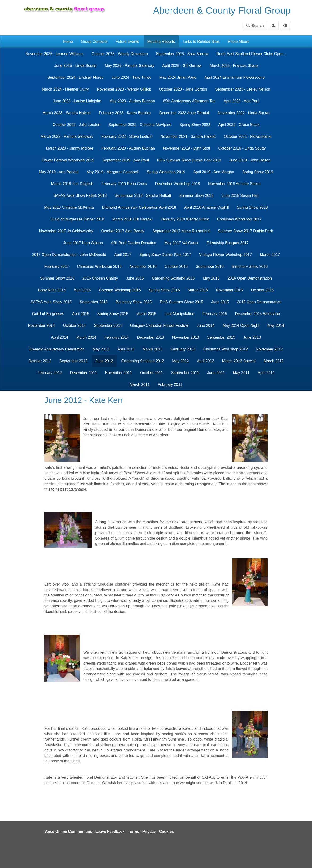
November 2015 (229, 290)
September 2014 (108, 326)
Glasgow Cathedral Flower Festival (159, 326)
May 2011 (241, 373)
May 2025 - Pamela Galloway (130, 66)
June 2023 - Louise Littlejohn (77, 101)
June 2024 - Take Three (131, 77)
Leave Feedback (110, 831)
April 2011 (266, 373)
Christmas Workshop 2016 (99, 266)
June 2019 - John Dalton (250, 160)
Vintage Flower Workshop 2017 (225, 255)
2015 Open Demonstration (259, 302)
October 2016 (176, 266)
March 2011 (140, 385)
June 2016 (135, 278)
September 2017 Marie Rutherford (181, 231)
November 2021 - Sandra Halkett (188, 136)
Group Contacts (94, 41)
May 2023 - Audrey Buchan (132, 101)
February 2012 (50, 373)
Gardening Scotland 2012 (143, 361)
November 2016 (143, 266)
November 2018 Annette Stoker (234, 184)
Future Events (127, 41)
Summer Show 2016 (57, 278)
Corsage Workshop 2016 (120, 290)
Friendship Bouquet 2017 (228, 243)
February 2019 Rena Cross (124, 184)
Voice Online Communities (68, 831)
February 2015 (215, 314)
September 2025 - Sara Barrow (182, 54)
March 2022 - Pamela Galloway (67, 136)
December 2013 (150, 337)
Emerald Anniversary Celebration (57, 349)
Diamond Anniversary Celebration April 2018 (139, 207)
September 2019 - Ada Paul (126, 160)
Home (68, 41)
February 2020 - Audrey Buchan (128, 148)
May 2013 (101, 349)
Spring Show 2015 (113, 314)
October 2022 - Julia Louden (77, 125)
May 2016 (211, 278)
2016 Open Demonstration (250, 278)
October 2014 (75, 326)
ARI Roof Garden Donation (134, 243)
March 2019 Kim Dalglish (72, 184)
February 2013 (183, 349)
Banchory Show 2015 (134, 302)
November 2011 (119, 373)
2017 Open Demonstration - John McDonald (69, 255)
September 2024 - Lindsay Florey (75, 77)
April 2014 (60, 337)
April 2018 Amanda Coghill (207, 207)
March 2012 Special (239, 361)
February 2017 (57, 266)
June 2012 (104, 361)
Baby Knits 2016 (52, 290)
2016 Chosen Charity (100, 278)
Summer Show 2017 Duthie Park (246, 231)
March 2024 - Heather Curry (65, 89)
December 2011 (83, 373)
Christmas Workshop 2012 (226, 349)
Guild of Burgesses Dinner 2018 (77, 219)
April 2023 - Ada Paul (241, 101)
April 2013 (126, 349)
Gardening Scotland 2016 (173, 278)
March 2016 (198, 290)
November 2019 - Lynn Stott (187, 148)
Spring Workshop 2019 (166, 172)
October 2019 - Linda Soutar (242, 148)
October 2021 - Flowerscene (248, 136)
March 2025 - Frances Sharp (234, 66)
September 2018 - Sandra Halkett (143, 196)
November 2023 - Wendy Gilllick (124, 89)
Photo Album (239, 41)
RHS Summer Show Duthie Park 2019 (189, 160)
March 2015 (146, 314)
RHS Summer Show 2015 (182, 302)
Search (255, 26)
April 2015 (81, 314)
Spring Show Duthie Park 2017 (165, 255)
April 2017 (123, 255)
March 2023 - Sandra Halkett (67, 113)
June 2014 (206, 326)
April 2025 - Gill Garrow (182, 66)
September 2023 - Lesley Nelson (243, 89)
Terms (134, 831)
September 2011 (185, 373)
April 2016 (82, 290)
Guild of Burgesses (48, 314)
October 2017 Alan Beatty (123, 231)
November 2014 (41, 326)
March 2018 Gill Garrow (132, 219)
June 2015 (220, 302)
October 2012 (40, 361)
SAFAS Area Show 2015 (51, 302)
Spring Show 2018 (252, 207)
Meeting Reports (161, 41)
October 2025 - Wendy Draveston (120, 54)
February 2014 (117, 337)
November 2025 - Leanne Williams (54, 54)
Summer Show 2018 (196, 196)
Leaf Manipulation (179, 314)
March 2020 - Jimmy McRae (70, 148)
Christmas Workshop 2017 (239, 219)
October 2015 (263, 290)
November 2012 (269, 349)
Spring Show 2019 (258, 172)
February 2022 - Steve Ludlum (127, 136)
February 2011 (170, 385)
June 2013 (252, 337)
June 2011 (216, 373)
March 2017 (270, 255)
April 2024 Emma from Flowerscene (235, 77)
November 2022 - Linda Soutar (244, 113)
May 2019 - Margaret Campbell (113, 172)
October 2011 (152, 373)
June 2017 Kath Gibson (83, 243)
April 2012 (205, 361)
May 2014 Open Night (241, 326)
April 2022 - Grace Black (239, 125)
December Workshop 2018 (178, 184)
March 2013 (152, 349)
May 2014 (276, 326)
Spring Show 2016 (164, 290)
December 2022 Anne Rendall (185, 113)
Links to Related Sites (201, 41)
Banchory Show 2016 (250, 266)
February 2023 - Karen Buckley (125, 113)
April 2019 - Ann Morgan (214, 172)
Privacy (149, 831)
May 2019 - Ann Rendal (59, 172)
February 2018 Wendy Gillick (185, 219)
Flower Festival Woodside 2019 (68, 160)
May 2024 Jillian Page (178, 77)
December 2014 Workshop (257, 314)
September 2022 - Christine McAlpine (140, 125)
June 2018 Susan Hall (240, 196)
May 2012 (180, 361)
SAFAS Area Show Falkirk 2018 (80, 196)
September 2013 (221, 337)
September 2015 (94, 302)
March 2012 (274, 361)
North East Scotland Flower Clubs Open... (251, 54)
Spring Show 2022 (195, 125)
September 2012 (73, 361)
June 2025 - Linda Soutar (76, 66)
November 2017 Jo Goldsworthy (66, 231)
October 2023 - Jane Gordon (183, 89)
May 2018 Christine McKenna (69, 207)
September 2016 (210, 266)
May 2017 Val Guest (181, 243)
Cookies (167, 831)
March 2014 (86, 337)
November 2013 (186, 337)
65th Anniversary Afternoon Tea (189, 101)
